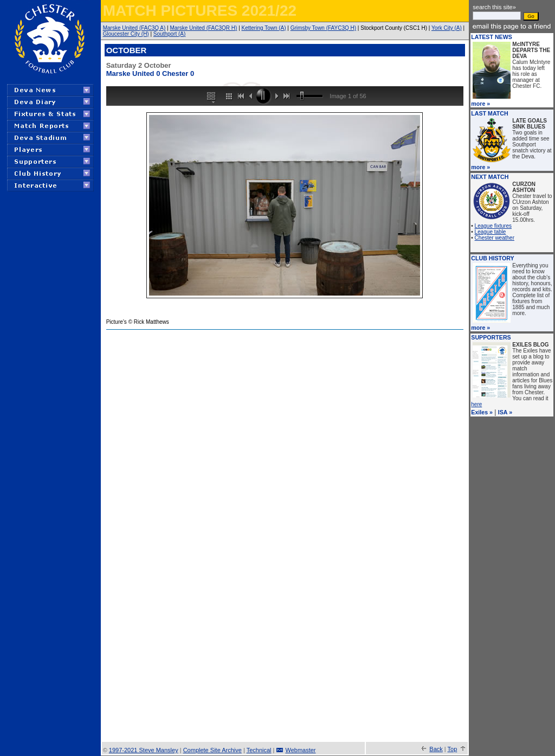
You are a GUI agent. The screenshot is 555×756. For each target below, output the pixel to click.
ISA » (505, 412)
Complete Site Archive (212, 750)
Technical (259, 750)
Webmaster (301, 750)
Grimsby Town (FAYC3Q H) (323, 28)
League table (491, 232)
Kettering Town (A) (264, 28)
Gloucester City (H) (126, 34)
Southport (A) (169, 34)
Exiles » (482, 412)
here (476, 404)
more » (480, 104)
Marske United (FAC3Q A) (134, 28)
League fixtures (493, 226)
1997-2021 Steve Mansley (144, 750)
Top (453, 749)
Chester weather (495, 238)
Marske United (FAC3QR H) (203, 28)
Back (436, 749)
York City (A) (447, 28)
